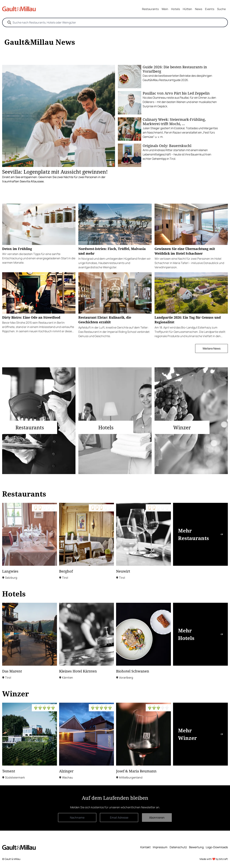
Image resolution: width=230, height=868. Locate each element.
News (199, 9)
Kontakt (145, 847)
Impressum (160, 847)
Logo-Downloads (217, 847)
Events (210, 9)
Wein (165, 9)
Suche (221, 9)
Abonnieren (157, 818)
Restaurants (150, 9)
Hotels (175, 9)
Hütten (187, 9)
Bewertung (196, 847)
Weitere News (211, 348)
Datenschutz (178, 847)
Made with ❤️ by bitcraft (214, 859)
